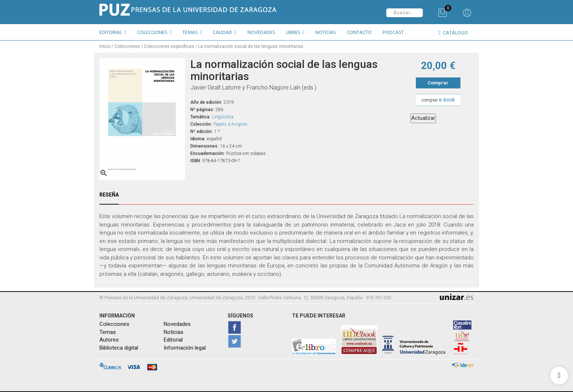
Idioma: (198, 138)
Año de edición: (206, 102)
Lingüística (223, 117)
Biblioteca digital (119, 347)
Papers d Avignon (230, 124)
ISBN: (196, 160)
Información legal (185, 347)
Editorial (173, 340)
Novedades (177, 324)
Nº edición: (202, 131)
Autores (109, 340)
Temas (108, 332)
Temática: (200, 117)
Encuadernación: (208, 153)
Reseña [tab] (109, 195)
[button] (115, 34)
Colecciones (114, 324)
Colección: (201, 124)
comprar (438, 100)
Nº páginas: (202, 109)
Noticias (174, 332)
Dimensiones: (204, 146)
